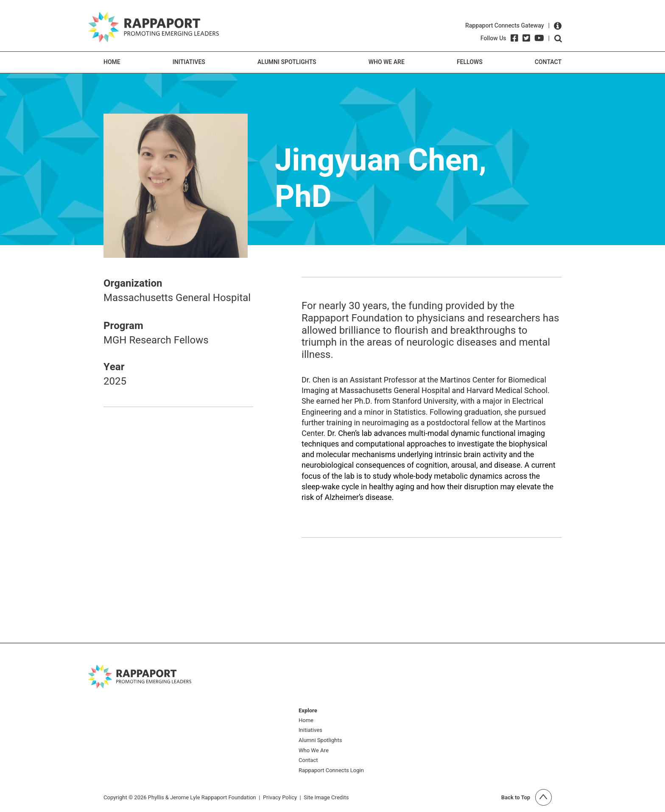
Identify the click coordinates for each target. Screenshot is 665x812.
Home (112, 62)
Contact (548, 62)
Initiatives (189, 62)
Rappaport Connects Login (331, 771)
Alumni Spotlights (287, 62)
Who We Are (387, 62)
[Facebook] (514, 38)
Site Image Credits (326, 797)
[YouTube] (539, 38)
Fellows (470, 62)
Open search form (558, 39)
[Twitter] (526, 38)
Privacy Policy (280, 797)
